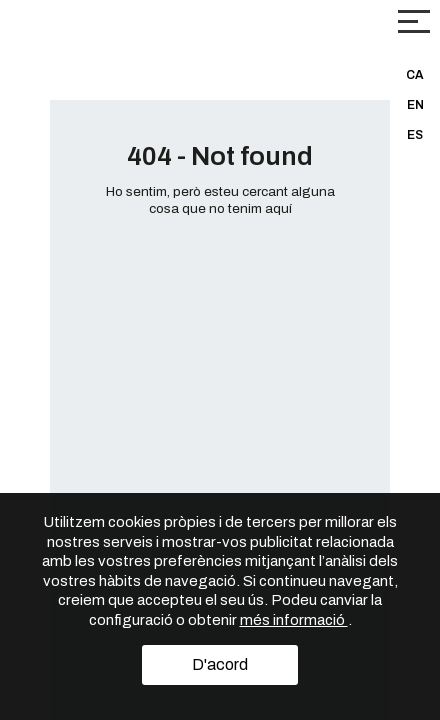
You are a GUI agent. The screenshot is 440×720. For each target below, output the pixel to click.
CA (415, 75)
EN (415, 105)
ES (415, 135)
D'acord (220, 664)
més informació (294, 620)
